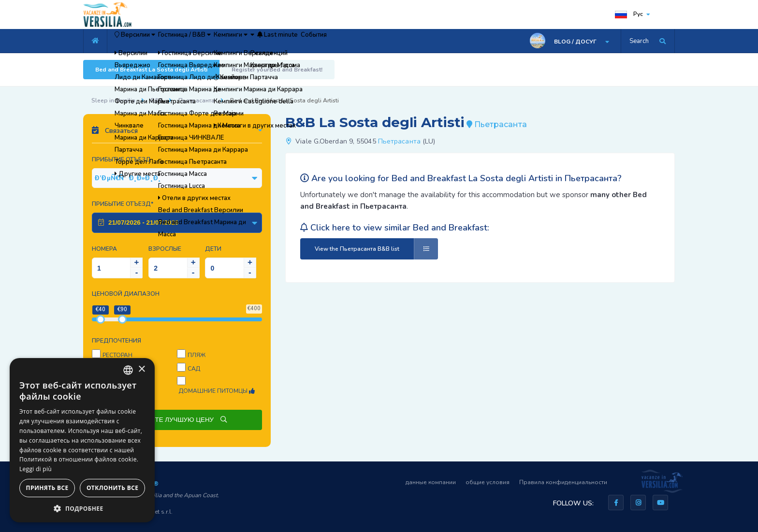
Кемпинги (281, 41)
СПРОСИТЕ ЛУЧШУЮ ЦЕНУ (177, 420)
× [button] (141, 369)
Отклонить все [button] (112, 488)
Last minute (362, 41)
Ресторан (117, 355)
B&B (157, 101)
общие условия (488, 482)
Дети (213, 249)
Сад (194, 369)
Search (639, 41)
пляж (197, 355)
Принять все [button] (47, 488)
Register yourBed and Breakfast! (277, 70)
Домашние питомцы (217, 391)
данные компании (431, 482)
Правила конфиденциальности (563, 482)
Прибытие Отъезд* (123, 204)
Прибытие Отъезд (121, 159)
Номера (104, 249)
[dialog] (82, 440)
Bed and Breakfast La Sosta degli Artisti (151, 70)
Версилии (146, 41)
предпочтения (117, 341)
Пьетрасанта (197, 101)
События (414, 41)
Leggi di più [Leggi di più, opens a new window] (36, 469)
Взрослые (165, 249)
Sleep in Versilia (113, 101)
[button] (82, 508)
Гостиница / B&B (216, 41)
